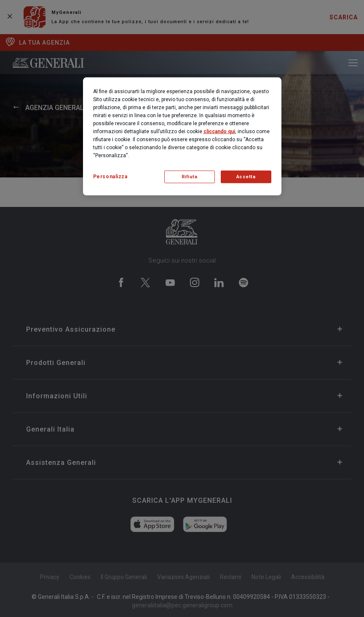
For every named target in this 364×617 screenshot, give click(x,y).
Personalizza (110, 176)
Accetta (246, 176)
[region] (182, 136)
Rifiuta (190, 176)
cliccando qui (219, 131)
